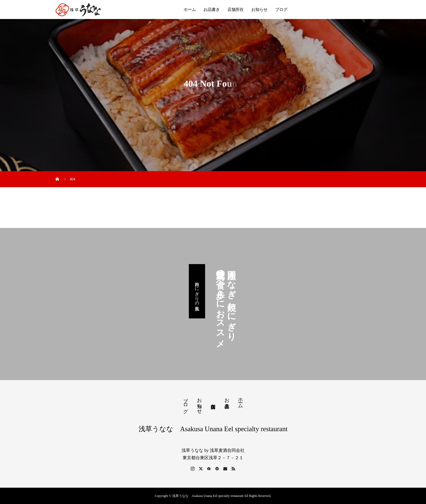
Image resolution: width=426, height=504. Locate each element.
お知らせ (259, 10)
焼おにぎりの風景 (197, 291)
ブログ (281, 10)
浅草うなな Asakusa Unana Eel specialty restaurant (213, 429)
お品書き (212, 10)
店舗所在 (236, 10)
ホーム (190, 10)
